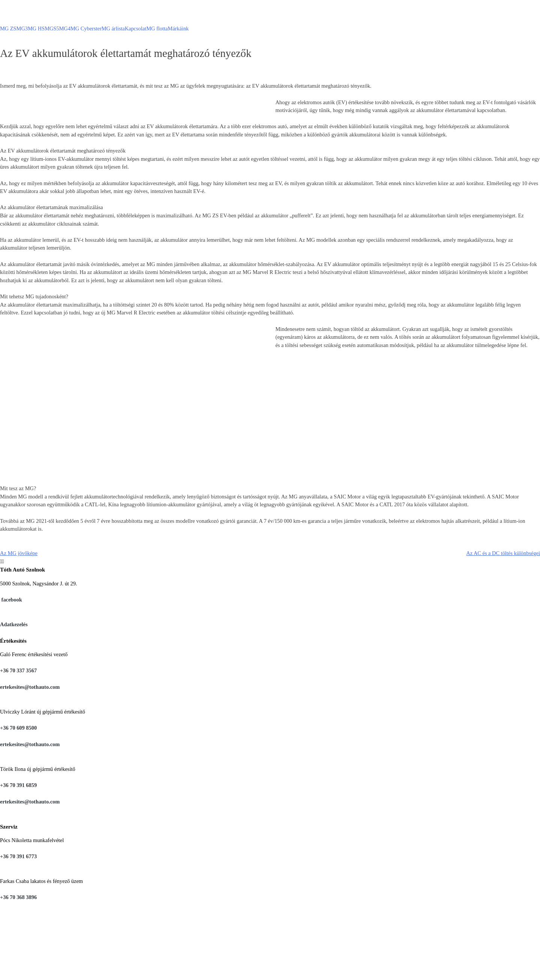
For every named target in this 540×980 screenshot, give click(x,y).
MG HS (36, 28)
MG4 (65, 28)
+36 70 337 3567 (18, 670)
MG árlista (113, 28)
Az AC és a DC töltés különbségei (503, 553)
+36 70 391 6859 (18, 785)
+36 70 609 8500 (18, 728)
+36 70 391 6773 (18, 856)
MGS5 (52, 28)
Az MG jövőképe (19, 553)
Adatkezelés (14, 624)
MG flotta (157, 28)
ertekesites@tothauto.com (30, 687)
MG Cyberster (86, 28)
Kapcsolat (136, 28)
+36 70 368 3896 (18, 897)
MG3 (22, 28)
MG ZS (8, 28)
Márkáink (178, 28)
